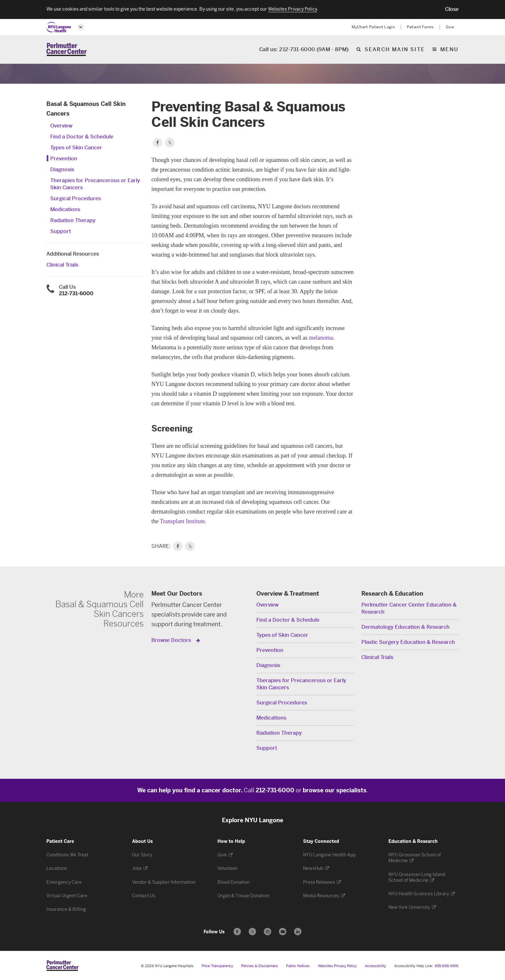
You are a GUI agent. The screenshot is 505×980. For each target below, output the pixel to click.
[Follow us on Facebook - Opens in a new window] (237, 932)
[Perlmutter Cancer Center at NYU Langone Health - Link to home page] (62, 966)
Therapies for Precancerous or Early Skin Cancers (301, 684)
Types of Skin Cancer (76, 148)
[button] (452, 9)
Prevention (64, 159)
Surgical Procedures (76, 198)
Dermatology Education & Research (405, 627)
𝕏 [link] (190, 546)
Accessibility (376, 966)
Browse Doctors (172, 640)
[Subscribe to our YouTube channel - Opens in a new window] (283, 932)
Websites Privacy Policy (337, 966)
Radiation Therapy (73, 220)
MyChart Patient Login (373, 27)
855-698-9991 (447, 966)
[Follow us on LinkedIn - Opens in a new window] (298, 932)
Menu (449, 50)
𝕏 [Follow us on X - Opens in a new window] (252, 933)
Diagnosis (62, 170)
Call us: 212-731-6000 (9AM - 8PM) (304, 50)
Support (61, 231)
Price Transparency (217, 966)
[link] (178, 546)
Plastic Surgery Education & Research (408, 642)
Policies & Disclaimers (260, 966)
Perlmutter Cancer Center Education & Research (409, 608)
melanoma (321, 338)
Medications (65, 209)
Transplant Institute (182, 521)
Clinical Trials (62, 265)
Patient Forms (420, 27)
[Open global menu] (81, 27)
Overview (61, 126)
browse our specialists (335, 790)
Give (450, 27)
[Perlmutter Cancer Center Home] (67, 49)
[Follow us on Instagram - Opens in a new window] (267, 932)
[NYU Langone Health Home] (59, 27)
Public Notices (298, 966)
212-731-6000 (76, 293)
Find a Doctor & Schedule (82, 137)
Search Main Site (395, 50)
